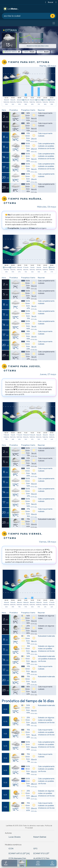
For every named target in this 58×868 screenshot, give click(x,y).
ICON (11, 848)
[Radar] (6, 863)
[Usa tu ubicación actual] (53, 16)
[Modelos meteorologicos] (38, 863)
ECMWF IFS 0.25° (41, 853)
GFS (35, 848)
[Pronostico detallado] (22, 863)
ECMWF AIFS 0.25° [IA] (19, 853)
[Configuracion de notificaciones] (52, 863)
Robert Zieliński (40, 837)
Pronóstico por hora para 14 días (38, 46)
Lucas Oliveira (14, 837)
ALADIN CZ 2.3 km (41, 858)
